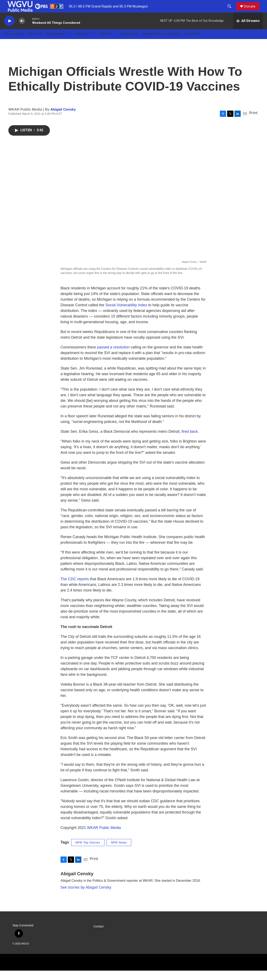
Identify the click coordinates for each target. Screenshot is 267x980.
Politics (35, 43)
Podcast (82, 43)
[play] (9, 30)
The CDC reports (75, 588)
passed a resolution (113, 357)
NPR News (119, 852)
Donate (252, 11)
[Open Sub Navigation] (69, 43)
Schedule (129, 43)
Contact (192, 43)
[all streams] (248, 30)
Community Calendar (161, 43)
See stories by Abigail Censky (86, 897)
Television (14, 43)
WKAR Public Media (104, 837)
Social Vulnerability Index (126, 314)
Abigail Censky (63, 119)
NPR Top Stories (88, 852)
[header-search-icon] (231, 11)
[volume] (22, 30)
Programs (56, 43)
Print (253, 122)
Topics (105, 43)
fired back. (190, 441)
